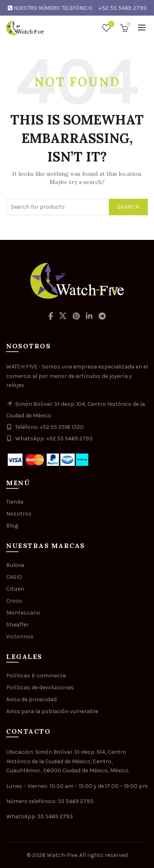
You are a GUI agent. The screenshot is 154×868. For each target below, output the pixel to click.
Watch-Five (62, 855)
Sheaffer (17, 625)
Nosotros (19, 514)
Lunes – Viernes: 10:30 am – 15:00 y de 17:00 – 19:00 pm (77, 786)
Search (128, 207)
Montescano (23, 613)
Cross (14, 601)
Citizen (15, 589)
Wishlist (111, 24)
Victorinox (20, 637)
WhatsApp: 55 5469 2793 (40, 816)
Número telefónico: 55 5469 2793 (50, 801)
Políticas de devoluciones (40, 687)
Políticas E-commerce (36, 676)
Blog (12, 526)
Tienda (15, 502)
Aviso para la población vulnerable (52, 711)
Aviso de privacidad (31, 699)
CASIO (14, 577)
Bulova (15, 565)
